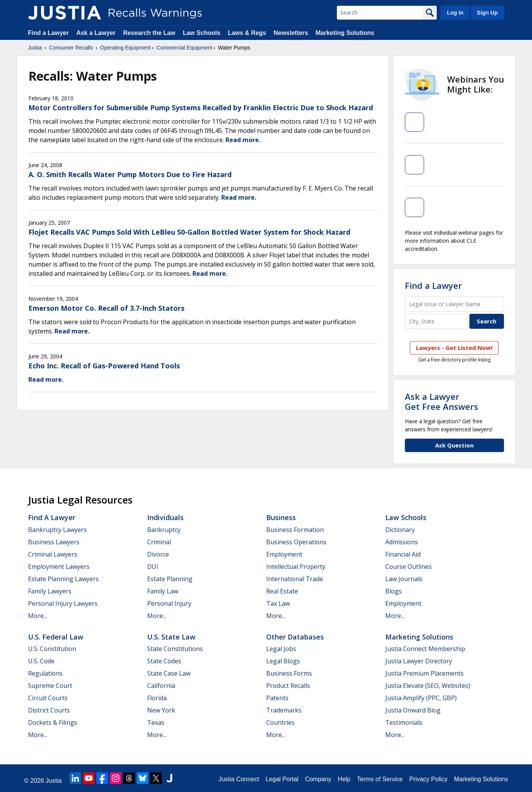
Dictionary (400, 530)
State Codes (164, 661)
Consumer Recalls (71, 48)
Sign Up (487, 13)
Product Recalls (288, 686)
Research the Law (149, 33)
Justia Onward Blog (413, 710)
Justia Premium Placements (424, 673)
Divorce (158, 554)
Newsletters (291, 33)
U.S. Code (41, 661)
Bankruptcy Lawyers (57, 530)
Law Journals (404, 579)
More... (38, 616)
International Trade (295, 579)
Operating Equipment (125, 48)
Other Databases (295, 637)
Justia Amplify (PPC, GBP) (421, 698)
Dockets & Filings (53, 722)
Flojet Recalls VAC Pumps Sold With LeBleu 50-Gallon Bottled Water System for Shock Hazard (189, 232)
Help (344, 779)
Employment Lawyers (59, 567)
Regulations (45, 673)
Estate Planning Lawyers (63, 579)
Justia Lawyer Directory (419, 661)
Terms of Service (380, 779)
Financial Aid (403, 554)
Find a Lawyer (49, 33)
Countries (280, 722)
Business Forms (289, 673)
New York (161, 710)
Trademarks (284, 710)
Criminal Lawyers (53, 554)
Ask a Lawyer (97, 33)
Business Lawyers (54, 542)
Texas (156, 722)
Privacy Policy (428, 779)
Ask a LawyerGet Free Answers (442, 401)
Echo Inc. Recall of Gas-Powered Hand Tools (104, 366)
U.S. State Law (171, 637)
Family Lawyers (50, 591)
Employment (284, 554)
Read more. (243, 140)
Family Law (163, 591)
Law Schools (202, 33)
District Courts (49, 710)
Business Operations (296, 542)
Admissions (402, 542)
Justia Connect (239, 779)
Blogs (394, 591)
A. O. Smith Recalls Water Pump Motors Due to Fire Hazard (130, 174)
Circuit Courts (48, 698)
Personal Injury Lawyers (63, 603)
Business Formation (295, 530)
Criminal (159, 542)
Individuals (165, 517)
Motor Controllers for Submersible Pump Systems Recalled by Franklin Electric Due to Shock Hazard (201, 108)
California (161, 686)
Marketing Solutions (345, 33)
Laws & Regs (247, 33)
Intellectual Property (296, 567)
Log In (455, 13)
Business (281, 517)
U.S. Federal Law (56, 637)
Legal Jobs (281, 649)
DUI (153, 567)
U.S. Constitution (52, 649)
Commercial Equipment (184, 48)
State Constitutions (175, 649)
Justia (35, 48)
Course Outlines (409, 567)
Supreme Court (50, 686)
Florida (157, 698)
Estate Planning (170, 579)
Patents (277, 698)
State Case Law (169, 673)
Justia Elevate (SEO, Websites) (428, 686)
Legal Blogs (283, 661)
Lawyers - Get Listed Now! (454, 348)
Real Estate (282, 591)
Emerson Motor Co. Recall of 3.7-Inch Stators (106, 308)
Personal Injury (169, 603)
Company (318, 779)
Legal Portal (282, 779)
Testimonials (404, 722)
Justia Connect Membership (425, 649)
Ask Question (454, 445)
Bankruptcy (164, 530)
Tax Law (278, 603)
